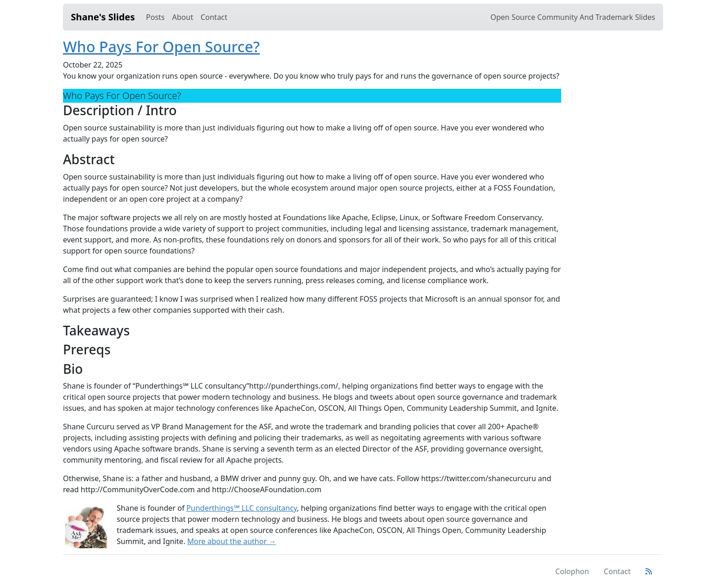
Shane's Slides (103, 17)
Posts (155, 17)
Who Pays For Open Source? (161, 46)
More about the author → (232, 541)
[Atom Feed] (649, 571)
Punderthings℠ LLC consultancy (242, 508)
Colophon (572, 571)
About (183, 17)
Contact (214, 17)
